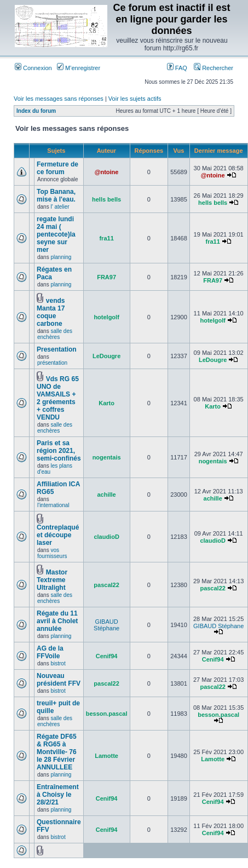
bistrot (58, 663)
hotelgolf (106, 317)
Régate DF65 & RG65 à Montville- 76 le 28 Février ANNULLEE (57, 752)
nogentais (107, 457)
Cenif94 (107, 656)
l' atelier (60, 207)
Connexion (33, 68)
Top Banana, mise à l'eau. (56, 196)
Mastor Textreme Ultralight (52, 580)
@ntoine (107, 172)
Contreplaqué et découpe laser (58, 535)
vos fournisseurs (52, 553)
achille (106, 495)
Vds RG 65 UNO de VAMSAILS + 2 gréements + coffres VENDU (58, 398)
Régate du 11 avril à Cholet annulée (57, 621)
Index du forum (36, 111)
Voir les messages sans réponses (59, 99)
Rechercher (214, 68)
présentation (52, 363)
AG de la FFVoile (50, 652)
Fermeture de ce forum (57, 168)
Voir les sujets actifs (135, 99)
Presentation (57, 349)
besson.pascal (107, 714)
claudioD (106, 537)
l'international (53, 505)
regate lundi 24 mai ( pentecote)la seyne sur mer (56, 234)
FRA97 (106, 277)
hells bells (106, 199)
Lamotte (106, 756)
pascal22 (106, 585)
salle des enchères (55, 334)
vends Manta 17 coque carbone (51, 312)
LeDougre (106, 356)
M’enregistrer (79, 68)
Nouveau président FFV (59, 680)
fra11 (106, 238)
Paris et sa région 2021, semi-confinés (59, 451)
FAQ (177, 68)
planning (61, 257)
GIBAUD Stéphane (106, 625)
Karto (106, 403)
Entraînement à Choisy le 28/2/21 (58, 795)
